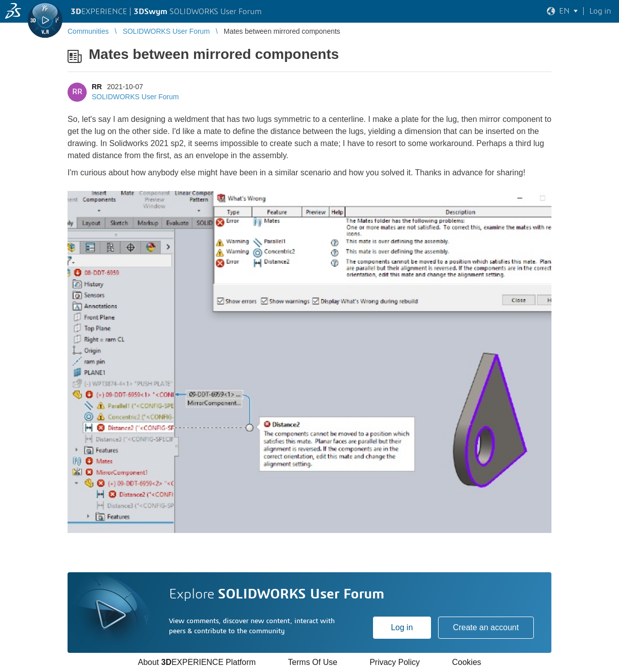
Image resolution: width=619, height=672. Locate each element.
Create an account (486, 627)
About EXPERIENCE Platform (197, 662)
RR (97, 87)
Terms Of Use (313, 662)
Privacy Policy (395, 662)
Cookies (467, 662)
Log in (402, 627)
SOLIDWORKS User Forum (135, 97)
